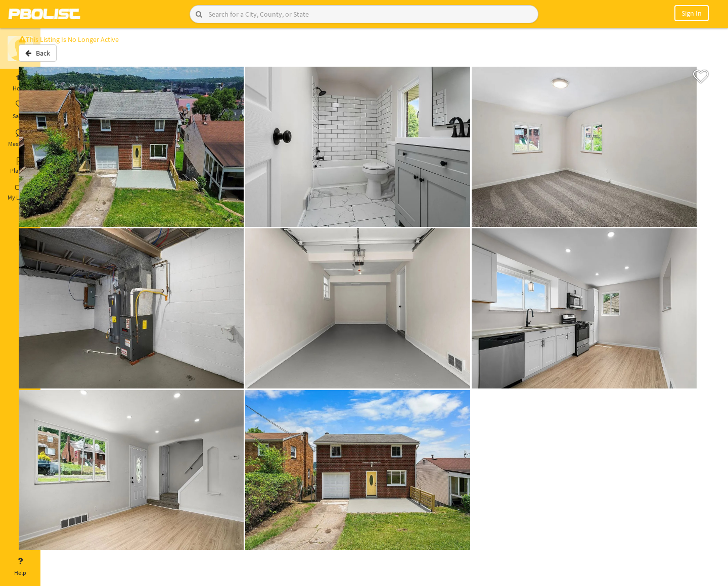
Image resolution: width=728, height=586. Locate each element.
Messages (20, 138)
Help (20, 567)
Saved (20, 110)
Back (67, 57)
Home (20, 82)
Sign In (692, 13)
